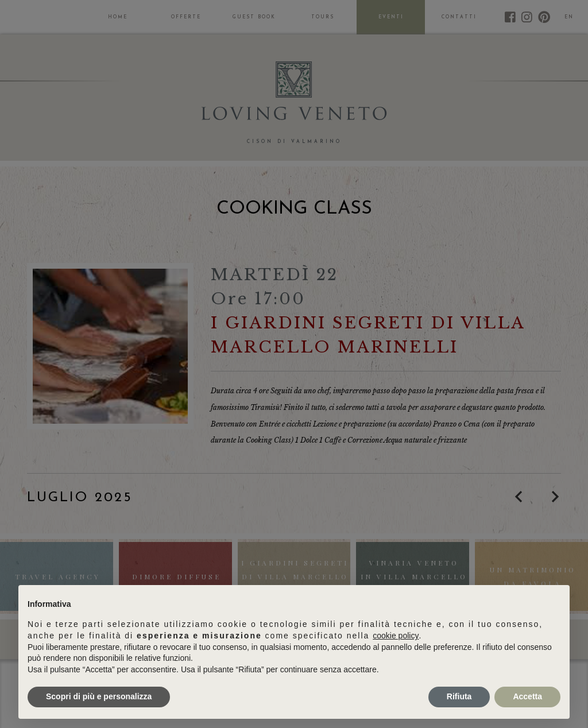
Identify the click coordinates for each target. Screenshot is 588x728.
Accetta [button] (527, 696)
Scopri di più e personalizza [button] (99, 696)
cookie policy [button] (396, 636)
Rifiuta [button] (459, 696)
